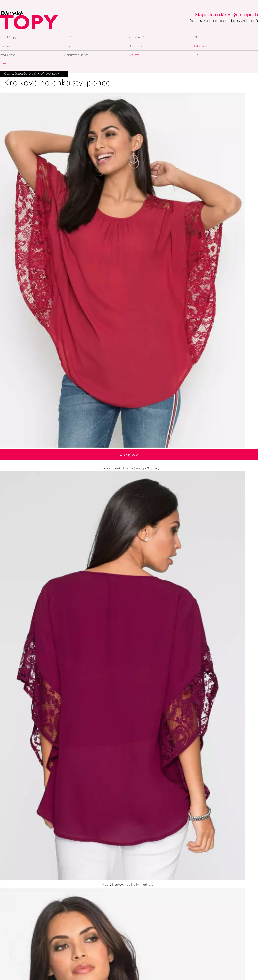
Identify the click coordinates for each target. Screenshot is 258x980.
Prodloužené (8, 55)
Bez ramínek (137, 46)
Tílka (196, 38)
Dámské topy (8, 38)
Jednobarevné (202, 46)
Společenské (136, 38)
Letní (68, 38)
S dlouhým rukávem (76, 55)
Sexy (67, 46)
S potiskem (7, 46)
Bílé (196, 55)
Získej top (129, 454)
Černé (4, 63)
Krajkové (134, 55)
